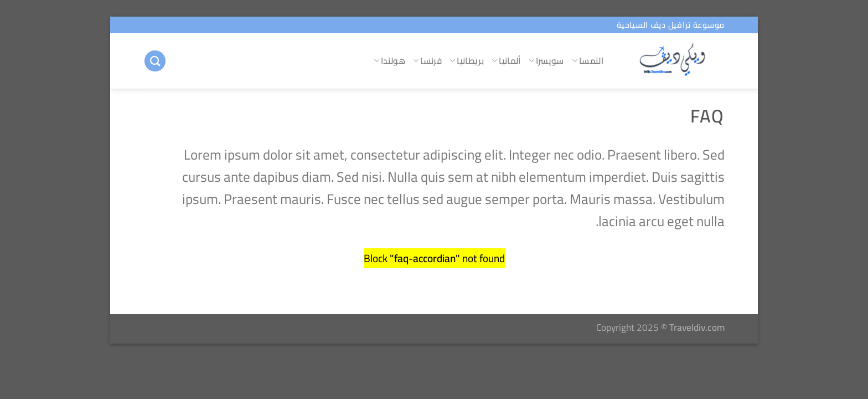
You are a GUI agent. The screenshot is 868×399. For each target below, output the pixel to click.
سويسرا (546, 61)
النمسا (588, 61)
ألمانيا (506, 61)
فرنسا (427, 61)
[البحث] (155, 61)
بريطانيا (467, 61)
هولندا (389, 61)
